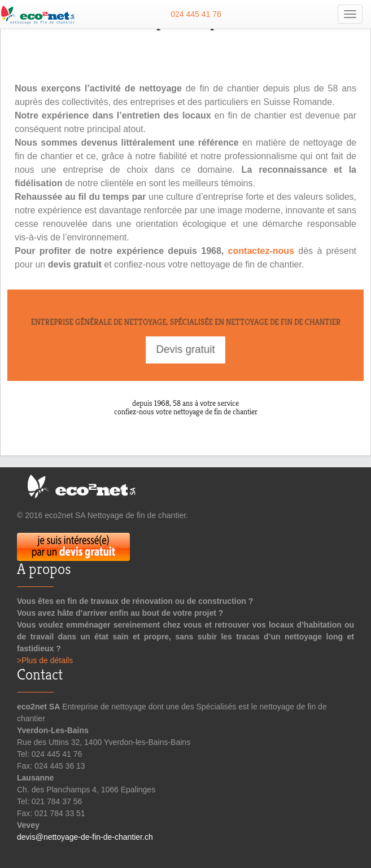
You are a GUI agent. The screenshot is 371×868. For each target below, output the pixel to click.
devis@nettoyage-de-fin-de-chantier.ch (85, 837)
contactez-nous (261, 251)
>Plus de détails (45, 660)
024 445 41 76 (196, 14)
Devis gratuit (185, 349)
